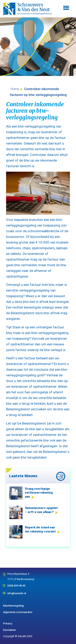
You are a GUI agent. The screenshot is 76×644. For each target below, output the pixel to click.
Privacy (7, 623)
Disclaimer (10, 630)
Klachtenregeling (13, 606)
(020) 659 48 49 (16, 584)
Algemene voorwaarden (18, 612)
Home (15, 89)
